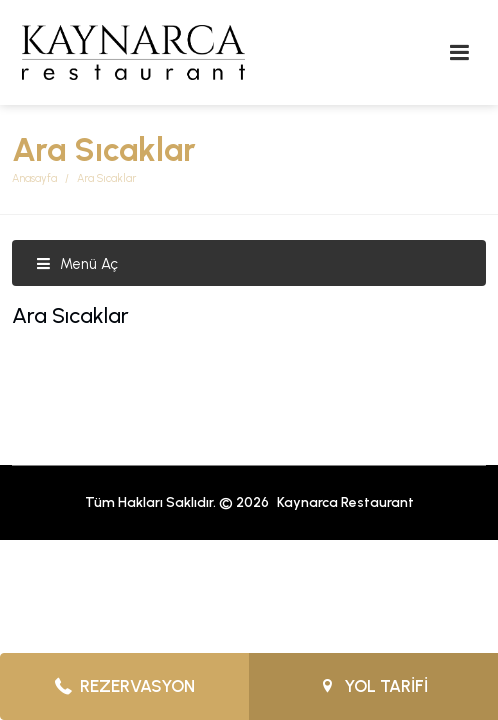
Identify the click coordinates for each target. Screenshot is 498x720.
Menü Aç (77, 264)
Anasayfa (34, 178)
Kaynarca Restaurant (345, 502)
